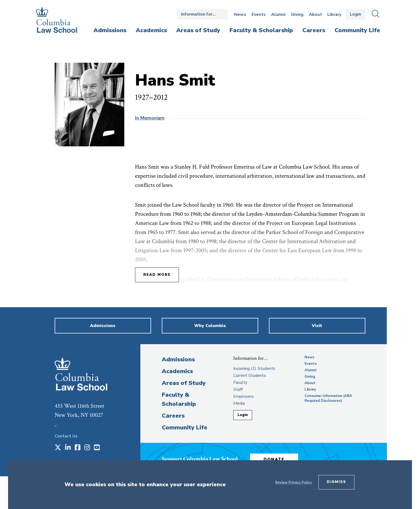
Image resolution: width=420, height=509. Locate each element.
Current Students (250, 376)
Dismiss (336, 482)
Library (334, 14)
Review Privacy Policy (293, 482)
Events (259, 14)
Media (239, 403)
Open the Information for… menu (202, 14)
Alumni (278, 14)
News (240, 14)
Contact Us (66, 436)
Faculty (240, 382)
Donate (274, 459)
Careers (173, 416)
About (315, 14)
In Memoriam (150, 118)
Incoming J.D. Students (254, 369)
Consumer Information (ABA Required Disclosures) (328, 398)
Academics (177, 371)
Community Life (185, 428)
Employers (243, 396)
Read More (157, 275)
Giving (297, 14)
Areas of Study (184, 383)
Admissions (178, 359)
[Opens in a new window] (58, 448)
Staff (238, 389)
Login (355, 14)
